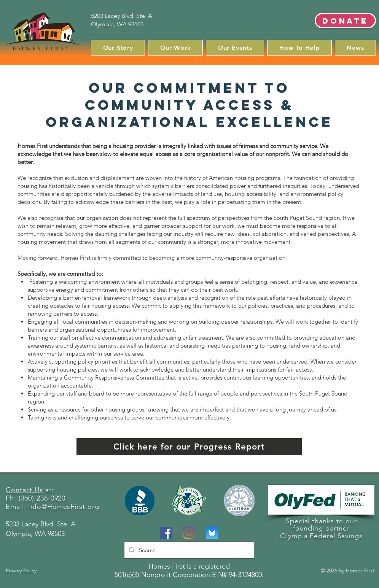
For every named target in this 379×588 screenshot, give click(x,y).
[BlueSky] (212, 533)
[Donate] (345, 21)
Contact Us (24, 490)
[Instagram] (189, 533)
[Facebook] (166, 533)
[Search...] (188, 550)
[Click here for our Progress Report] (189, 447)
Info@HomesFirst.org (64, 507)
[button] (118, 48)
